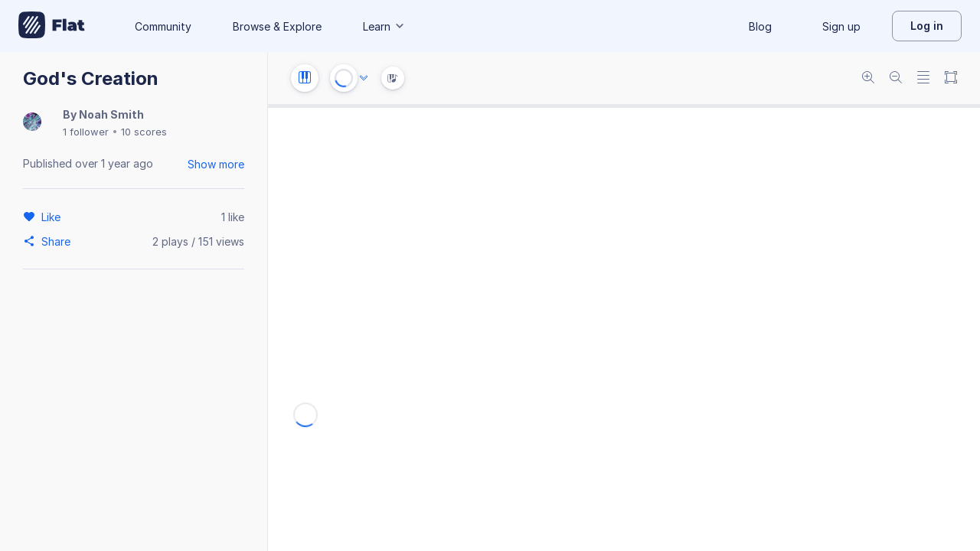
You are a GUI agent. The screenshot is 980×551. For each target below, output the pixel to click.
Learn (384, 26)
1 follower (86, 132)
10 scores (144, 132)
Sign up (841, 26)
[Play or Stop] (344, 78)
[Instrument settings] (305, 78)
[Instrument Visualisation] (393, 78)
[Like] (53, 217)
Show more (216, 164)
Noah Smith (111, 114)
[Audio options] (364, 78)
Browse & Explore (277, 26)
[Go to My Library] (52, 26)
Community (163, 26)
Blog (760, 26)
